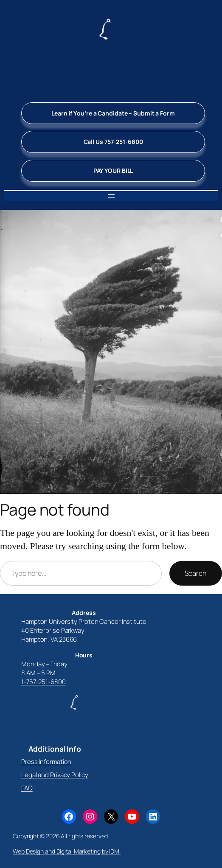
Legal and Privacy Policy (55, 775)
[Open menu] (111, 196)
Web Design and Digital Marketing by (61, 851)
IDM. (115, 851)
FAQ (27, 788)
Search (196, 573)
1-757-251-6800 (44, 682)
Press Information (46, 762)
